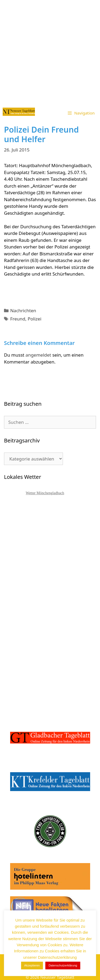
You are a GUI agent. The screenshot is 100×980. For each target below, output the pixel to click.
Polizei (35, 319)
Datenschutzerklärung (63, 965)
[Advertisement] (50, 52)
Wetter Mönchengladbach (45, 493)
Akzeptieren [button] (32, 965)
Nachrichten (23, 311)
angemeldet (38, 355)
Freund (18, 319)
